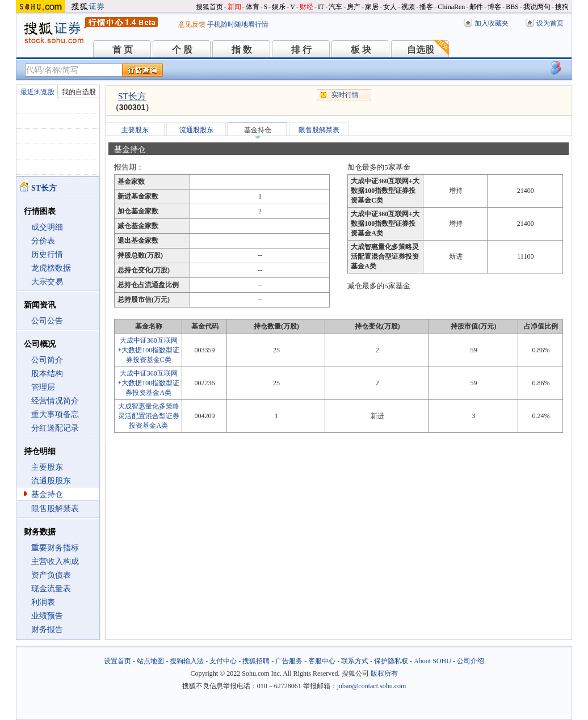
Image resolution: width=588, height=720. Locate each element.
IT (321, 7)
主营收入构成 (55, 561)
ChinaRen (451, 7)
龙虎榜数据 (51, 268)
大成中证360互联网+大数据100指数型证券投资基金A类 (148, 383)
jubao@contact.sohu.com (372, 686)
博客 (494, 7)
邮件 (476, 7)
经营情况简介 (55, 401)
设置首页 (117, 661)
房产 (354, 7)
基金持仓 (47, 494)
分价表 (43, 241)
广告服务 (289, 661)
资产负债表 (51, 575)
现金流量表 (51, 589)
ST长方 (133, 96)
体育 (253, 7)
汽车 (335, 7)
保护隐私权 (391, 661)
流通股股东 (51, 481)
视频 (408, 7)
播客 (426, 7)
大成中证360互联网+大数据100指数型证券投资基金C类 (148, 350)
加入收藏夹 (492, 23)
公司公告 (47, 321)
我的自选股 (79, 92)
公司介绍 (471, 661)
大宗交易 (47, 282)
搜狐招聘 (256, 661)
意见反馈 (192, 24)
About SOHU (432, 661)
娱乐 (279, 7)
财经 (306, 7)
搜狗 (562, 7)
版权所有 (384, 673)
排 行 (301, 50)
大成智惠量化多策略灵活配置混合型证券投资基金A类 (149, 416)
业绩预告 (47, 616)
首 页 (123, 50)
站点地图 (150, 661)
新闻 (234, 7)
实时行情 (345, 95)
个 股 (182, 50)
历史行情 (47, 254)
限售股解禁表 (55, 509)
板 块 (361, 50)
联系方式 (355, 661)
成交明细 (47, 227)
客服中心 (322, 661)
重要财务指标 (55, 548)
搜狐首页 (209, 7)
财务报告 (47, 630)
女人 (390, 7)
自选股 (421, 50)
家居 (372, 7)
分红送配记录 (55, 428)
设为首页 (550, 23)
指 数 (242, 50)
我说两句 (537, 7)
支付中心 (223, 661)
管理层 (43, 387)
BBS (512, 7)
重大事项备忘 (55, 414)
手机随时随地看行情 (238, 24)
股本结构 (47, 374)
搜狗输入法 (187, 661)
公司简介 (47, 360)
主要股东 (47, 467)
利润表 (43, 602)
